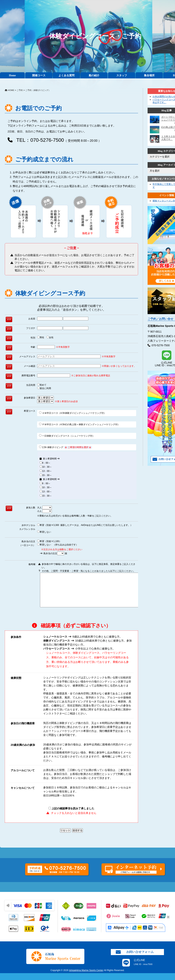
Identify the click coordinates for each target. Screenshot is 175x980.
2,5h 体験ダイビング (66, 447)
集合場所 (149, 75)
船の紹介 (94, 75)
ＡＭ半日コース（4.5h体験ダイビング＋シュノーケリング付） (73, 413)
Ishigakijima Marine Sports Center (86, 977)
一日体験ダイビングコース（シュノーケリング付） (67, 436)
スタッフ (122, 75)
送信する (78, 837)
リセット (65, 837)
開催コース (39, 75)
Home (12, 75)
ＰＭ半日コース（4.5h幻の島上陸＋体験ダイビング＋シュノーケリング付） (79, 424)
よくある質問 (66, 75)
